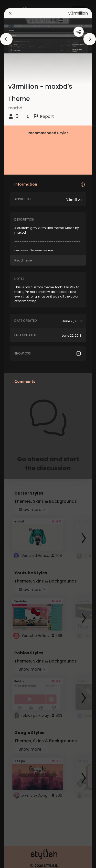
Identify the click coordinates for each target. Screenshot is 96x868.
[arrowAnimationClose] (6, 39)
